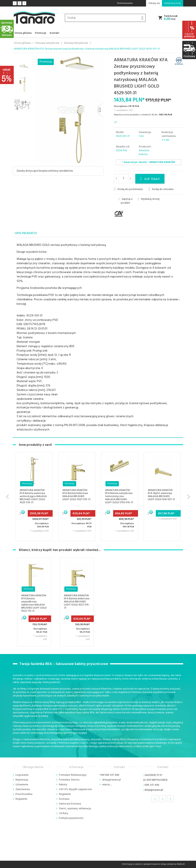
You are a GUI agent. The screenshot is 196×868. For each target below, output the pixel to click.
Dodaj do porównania (128, 189)
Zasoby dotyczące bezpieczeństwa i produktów (45, 171)
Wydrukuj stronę (149, 199)
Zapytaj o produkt (125, 201)
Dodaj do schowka (161, 189)
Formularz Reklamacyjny (73, 775)
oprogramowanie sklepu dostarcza (160, 864)
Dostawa (64, 799)
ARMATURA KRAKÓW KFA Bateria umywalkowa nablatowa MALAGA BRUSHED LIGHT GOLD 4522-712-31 (34, 603)
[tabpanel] (98, 337)
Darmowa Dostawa (70, 804)
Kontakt (55, 33)
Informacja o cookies (132, 864)
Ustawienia (22, 785)
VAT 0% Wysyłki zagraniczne (75, 789)
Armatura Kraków (144, 152)
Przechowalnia (24, 794)
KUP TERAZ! (150, 179)
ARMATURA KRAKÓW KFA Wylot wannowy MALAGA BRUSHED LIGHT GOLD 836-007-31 (161, 495)
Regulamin (21, 799)
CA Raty (64, 813)
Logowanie (22, 775)
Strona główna (23, 33)
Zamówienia (23, 789)
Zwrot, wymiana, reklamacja (75, 809)
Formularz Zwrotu (69, 780)
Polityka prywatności (71, 818)
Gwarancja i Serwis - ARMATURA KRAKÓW (149, 162)
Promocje (41, 33)
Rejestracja (22, 780)
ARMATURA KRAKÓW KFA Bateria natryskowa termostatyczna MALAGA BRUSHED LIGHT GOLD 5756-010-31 (119, 496)
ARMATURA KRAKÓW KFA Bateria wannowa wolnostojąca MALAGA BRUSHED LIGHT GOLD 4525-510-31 (33, 496)
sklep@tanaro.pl (111, 780)
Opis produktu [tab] (26, 233)
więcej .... (107, 785)
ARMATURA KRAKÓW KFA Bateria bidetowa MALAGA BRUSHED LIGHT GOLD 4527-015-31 (76, 495)
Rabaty (63, 785)
